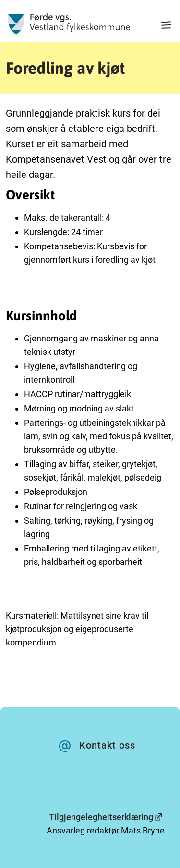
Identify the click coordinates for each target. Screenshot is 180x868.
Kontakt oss (107, 745)
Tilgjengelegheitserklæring (101, 817)
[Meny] (166, 26)
